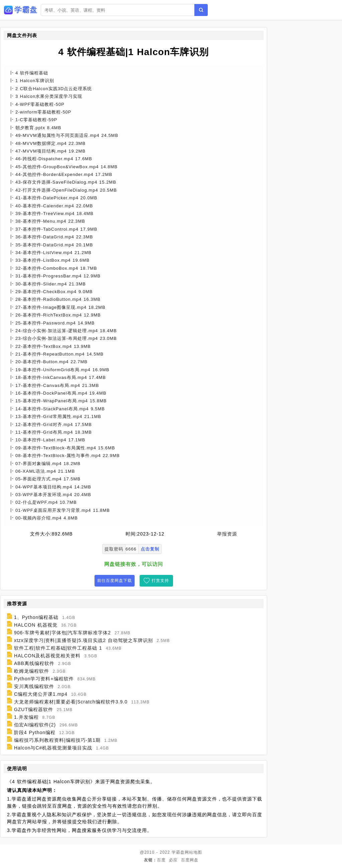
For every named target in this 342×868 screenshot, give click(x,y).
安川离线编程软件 (34, 686)
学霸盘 (178, 852)
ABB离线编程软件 (34, 663)
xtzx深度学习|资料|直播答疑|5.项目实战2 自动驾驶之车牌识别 (83, 640)
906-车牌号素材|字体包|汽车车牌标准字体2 (62, 633)
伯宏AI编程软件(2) (35, 725)
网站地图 (193, 852)
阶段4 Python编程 (35, 732)
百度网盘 (190, 860)
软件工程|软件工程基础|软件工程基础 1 (58, 648)
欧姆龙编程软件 (32, 671)
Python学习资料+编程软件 (44, 679)
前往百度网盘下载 (115, 581)
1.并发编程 (26, 717)
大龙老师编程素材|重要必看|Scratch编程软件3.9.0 (71, 702)
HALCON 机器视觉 (36, 625)
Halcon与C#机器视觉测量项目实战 (53, 748)
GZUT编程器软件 (34, 709)
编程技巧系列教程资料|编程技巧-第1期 (57, 740)
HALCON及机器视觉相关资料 (47, 656)
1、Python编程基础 (36, 617)
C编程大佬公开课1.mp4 (41, 694)
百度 (161, 860)
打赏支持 (160, 581)
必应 (173, 860)
